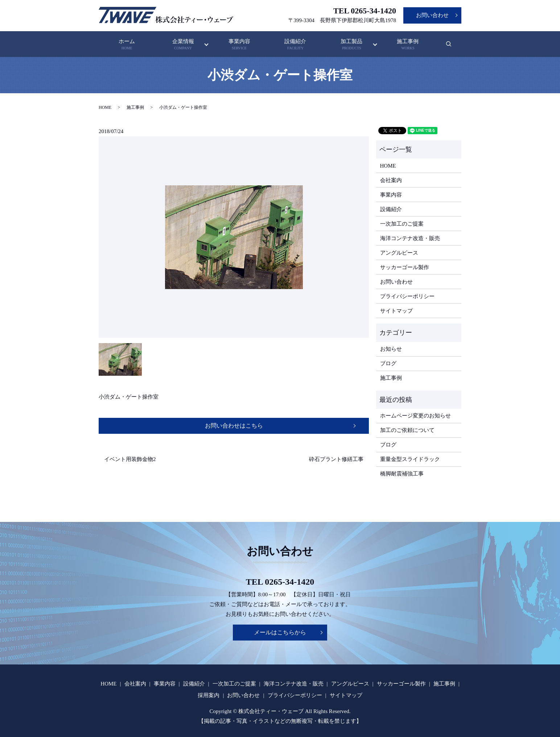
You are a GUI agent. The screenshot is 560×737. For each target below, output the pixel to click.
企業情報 (183, 45)
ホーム (127, 45)
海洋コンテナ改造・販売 (410, 238)
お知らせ (391, 349)
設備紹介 (296, 45)
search (453, 48)
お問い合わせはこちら (234, 426)
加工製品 (351, 45)
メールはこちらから (280, 632)
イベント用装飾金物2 (130, 459)
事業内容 (239, 45)
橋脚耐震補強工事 (402, 474)
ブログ (388, 363)
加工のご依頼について (407, 430)
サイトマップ (396, 311)
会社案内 (391, 180)
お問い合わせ (432, 15)
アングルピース (399, 253)
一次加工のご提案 (402, 224)
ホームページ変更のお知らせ (415, 416)
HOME (105, 107)
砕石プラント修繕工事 (336, 459)
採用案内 (209, 695)
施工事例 (408, 45)
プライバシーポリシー (407, 296)
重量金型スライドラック (410, 459)
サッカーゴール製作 (405, 267)
